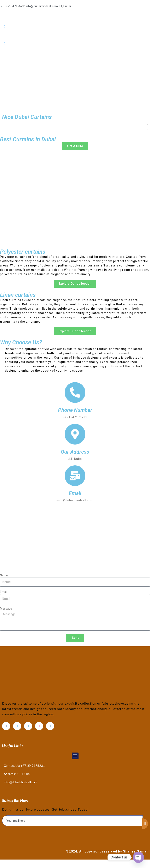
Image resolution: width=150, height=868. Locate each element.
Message (6, 609)
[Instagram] (75, 52)
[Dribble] (75, 43)
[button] (75, 756)
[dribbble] (39, 726)
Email (4, 592)
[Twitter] (75, 27)
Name (4, 575)
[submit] (145, 824)
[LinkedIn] (75, 35)
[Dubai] (75, 538)
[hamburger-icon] (143, 127)
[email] (72, 821)
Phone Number (75, 410)
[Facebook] (75, 18)
